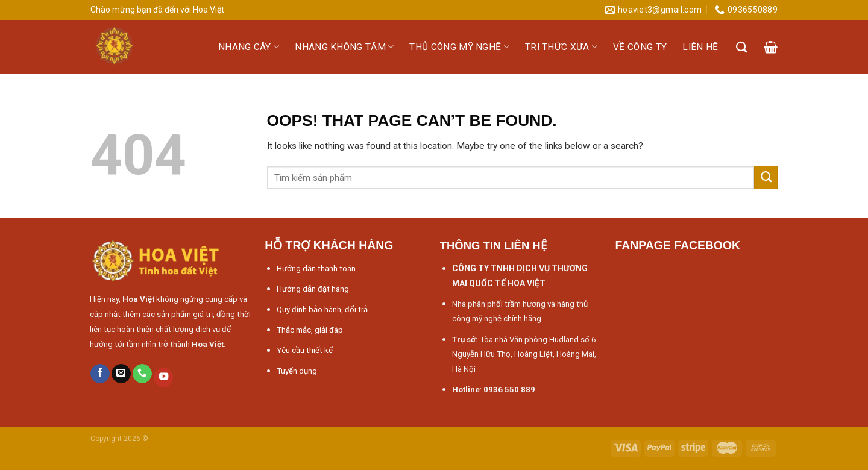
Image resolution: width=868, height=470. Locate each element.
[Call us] (142, 374)
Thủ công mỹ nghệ (459, 47)
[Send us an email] (121, 374)
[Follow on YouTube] (163, 378)
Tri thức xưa (561, 47)
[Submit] (766, 177)
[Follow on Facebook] (100, 374)
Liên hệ (700, 47)
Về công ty (640, 47)
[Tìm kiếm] (742, 47)
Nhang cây (249, 47)
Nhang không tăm (344, 47)
